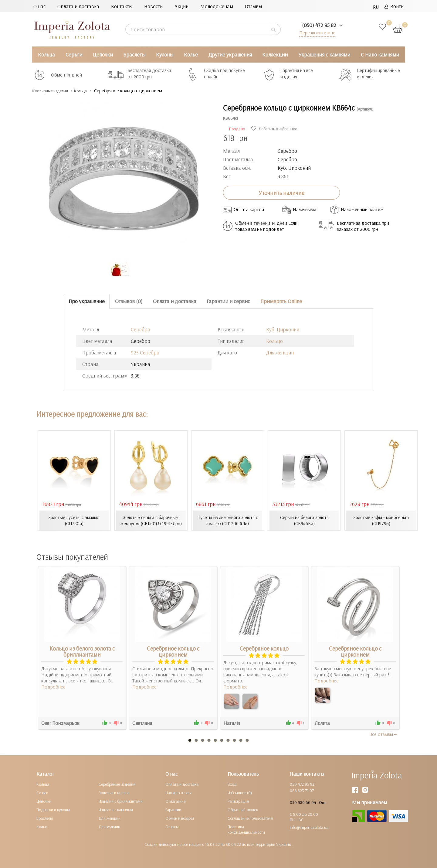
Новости (153, 6)
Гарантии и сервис (228, 301)
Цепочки (103, 55)
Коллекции (275, 55)
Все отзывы (383, 734)
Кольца (46, 55)
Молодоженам (217, 6)
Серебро (141, 329)
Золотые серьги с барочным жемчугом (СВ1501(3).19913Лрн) (151, 520)
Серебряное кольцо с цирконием (173, 651)
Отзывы (253, 6)
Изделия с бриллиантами (121, 801)
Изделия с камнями (116, 809)
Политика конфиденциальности (246, 829)
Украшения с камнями (324, 55)
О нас (39, 6)
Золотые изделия (114, 792)
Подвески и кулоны (53, 809)
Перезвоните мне (316, 32)
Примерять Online (281, 301)
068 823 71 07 (302, 790)
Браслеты (134, 55)
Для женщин (280, 352)
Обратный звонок (243, 809)
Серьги (74, 55)
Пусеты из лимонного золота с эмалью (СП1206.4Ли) (228, 520)
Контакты (122, 6)
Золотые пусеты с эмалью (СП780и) (74, 520)
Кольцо (274, 341)
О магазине (175, 801)
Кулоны (165, 55)
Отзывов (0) (129, 301)
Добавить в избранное (274, 129)
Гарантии (173, 809)
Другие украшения (230, 55)
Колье (191, 55)
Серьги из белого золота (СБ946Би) (304, 520)
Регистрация (238, 801)
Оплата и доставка (78, 6)
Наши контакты (178, 792)
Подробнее (53, 686)
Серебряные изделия (117, 784)
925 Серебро (145, 352)
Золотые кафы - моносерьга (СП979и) (381, 520)
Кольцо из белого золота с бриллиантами (82, 651)
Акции (181, 6)
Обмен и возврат (180, 818)
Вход (232, 784)
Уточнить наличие (281, 193)
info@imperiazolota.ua (309, 827)
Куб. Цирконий (283, 329)
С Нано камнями (380, 55)
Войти (394, 6)
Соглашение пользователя (250, 818)
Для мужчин (109, 826)
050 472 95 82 (302, 784)
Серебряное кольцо (264, 648)
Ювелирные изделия (55, 91)
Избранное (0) (240, 792)
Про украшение (87, 301)
